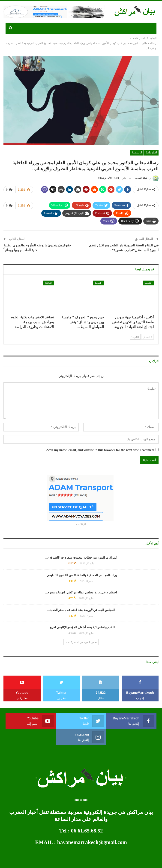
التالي (135, 337)
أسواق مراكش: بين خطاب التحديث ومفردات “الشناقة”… (81, 558)
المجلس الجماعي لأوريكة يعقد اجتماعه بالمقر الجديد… (81, 610)
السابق (147, 337)
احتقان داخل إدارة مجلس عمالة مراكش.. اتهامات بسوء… (81, 592)
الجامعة (49, 283)
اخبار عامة (151, 153)
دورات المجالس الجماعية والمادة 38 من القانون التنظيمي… (81, 575)
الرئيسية (137, 153)
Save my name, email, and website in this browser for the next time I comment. (100, 450)
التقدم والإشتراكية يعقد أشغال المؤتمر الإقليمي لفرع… (81, 627)
